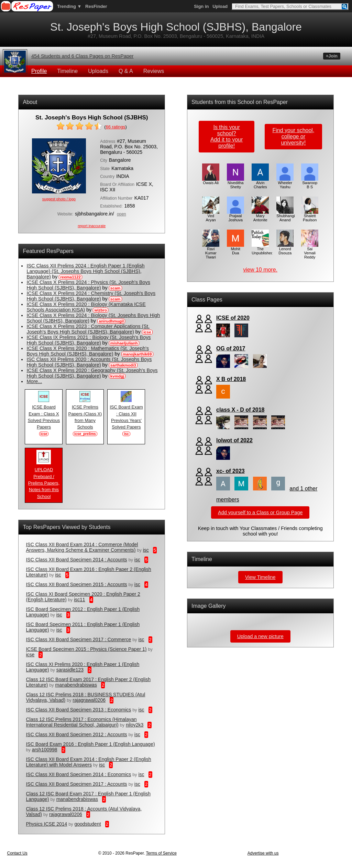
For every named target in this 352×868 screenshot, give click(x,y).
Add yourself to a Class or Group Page (260, 512)
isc (146, 550)
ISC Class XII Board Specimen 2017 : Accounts (76, 784)
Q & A (126, 71)
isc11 (80, 600)
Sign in (201, 6)
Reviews (154, 71)
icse (30, 655)
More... (34, 381)
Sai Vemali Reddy (310, 251)
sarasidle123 (70, 670)
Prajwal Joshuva (235, 216)
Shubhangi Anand (286, 216)
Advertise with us (263, 853)
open (122, 214)
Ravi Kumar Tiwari (211, 251)
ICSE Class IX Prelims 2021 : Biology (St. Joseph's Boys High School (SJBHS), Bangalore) (89, 340)
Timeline (67, 71)
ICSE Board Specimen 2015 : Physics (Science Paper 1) (86, 649)
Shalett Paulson (310, 216)
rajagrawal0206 (89, 700)
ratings (115, 127)
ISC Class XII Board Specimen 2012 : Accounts (76, 734)
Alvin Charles (260, 183)
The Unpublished (262, 249)
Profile (39, 71)
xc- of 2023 (230, 471)
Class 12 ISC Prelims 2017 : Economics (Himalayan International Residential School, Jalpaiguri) (81, 722)
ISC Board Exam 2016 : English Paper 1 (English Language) (90, 744)
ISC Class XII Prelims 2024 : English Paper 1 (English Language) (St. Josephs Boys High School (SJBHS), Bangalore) (85, 271)
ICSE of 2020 (233, 318)
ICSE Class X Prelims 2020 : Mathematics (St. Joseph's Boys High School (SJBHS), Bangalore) (87, 351)
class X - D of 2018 (240, 410)
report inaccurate (92, 226)
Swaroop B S (310, 183)
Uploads (98, 71)
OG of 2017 (231, 348)
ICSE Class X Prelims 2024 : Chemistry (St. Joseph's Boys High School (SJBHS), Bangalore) (91, 296)
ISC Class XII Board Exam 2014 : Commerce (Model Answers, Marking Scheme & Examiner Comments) (82, 547)
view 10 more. (260, 270)
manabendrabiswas (76, 685)
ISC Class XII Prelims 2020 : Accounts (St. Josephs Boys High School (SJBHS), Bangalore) (89, 362)
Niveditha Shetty (235, 183)
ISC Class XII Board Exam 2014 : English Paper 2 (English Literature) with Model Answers (88, 762)
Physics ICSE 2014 (46, 824)
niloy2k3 (135, 725)
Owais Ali (211, 181)
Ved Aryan (211, 216)
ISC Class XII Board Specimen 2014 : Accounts (76, 560)
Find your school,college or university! (293, 136)
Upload (220, 6)
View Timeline (260, 577)
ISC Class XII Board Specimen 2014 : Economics (78, 774)
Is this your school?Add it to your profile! (227, 136)
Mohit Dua (235, 249)
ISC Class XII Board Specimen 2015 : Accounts (76, 584)
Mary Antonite (260, 216)
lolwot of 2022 (234, 440)
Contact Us (17, 853)
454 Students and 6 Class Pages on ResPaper (82, 56)
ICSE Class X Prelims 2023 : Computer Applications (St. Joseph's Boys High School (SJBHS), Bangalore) (88, 329)
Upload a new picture (260, 636)
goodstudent (88, 824)
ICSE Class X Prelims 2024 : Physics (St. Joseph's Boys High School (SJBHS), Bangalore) (88, 285)
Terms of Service (161, 853)
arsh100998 (45, 750)
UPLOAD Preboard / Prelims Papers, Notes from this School (44, 481)
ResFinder (96, 6)
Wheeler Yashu (285, 183)
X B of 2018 (231, 379)
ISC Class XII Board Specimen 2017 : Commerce (78, 639)
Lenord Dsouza (285, 249)
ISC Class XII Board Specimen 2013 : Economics (78, 710)
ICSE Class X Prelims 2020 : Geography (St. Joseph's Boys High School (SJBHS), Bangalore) (92, 373)
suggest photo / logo (59, 199)
